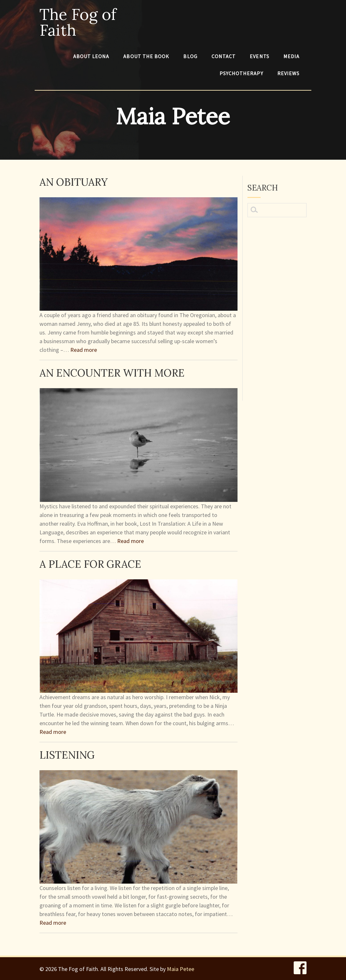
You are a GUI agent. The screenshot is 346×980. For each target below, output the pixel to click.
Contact (224, 56)
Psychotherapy (241, 73)
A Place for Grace (90, 564)
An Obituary (74, 182)
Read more (84, 350)
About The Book (146, 56)
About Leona (91, 56)
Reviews (289, 73)
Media (291, 56)
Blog (190, 56)
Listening (67, 755)
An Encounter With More (112, 373)
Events (259, 56)
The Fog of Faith (78, 22)
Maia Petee (181, 969)
